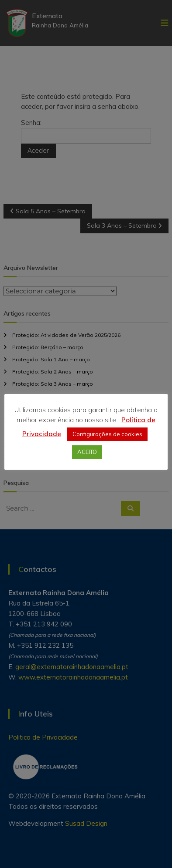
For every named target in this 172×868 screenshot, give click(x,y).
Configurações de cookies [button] (107, 434)
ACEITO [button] (87, 452)
